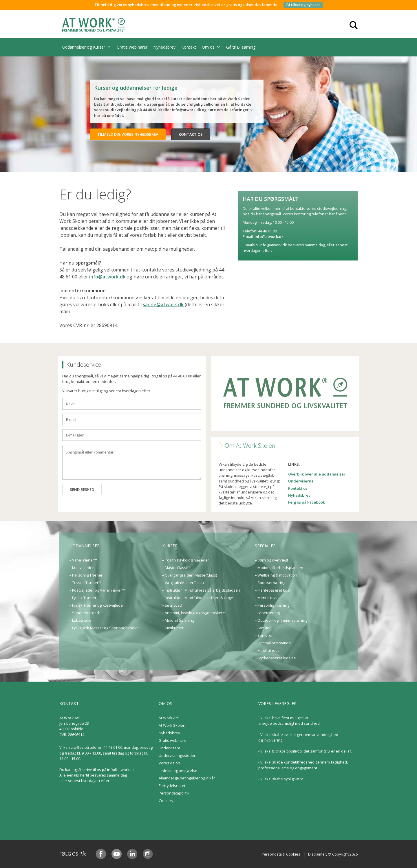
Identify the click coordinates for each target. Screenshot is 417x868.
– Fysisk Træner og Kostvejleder (97, 605)
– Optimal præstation (273, 643)
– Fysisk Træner (83, 598)
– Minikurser (173, 628)
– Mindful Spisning (178, 620)
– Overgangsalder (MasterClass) (190, 575)
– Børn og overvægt (271, 560)
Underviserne (301, 481)
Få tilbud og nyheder (303, 5)
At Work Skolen (172, 725)
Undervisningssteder (177, 755)
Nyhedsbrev (164, 47)
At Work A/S (169, 718)
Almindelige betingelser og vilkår (187, 778)
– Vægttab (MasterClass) (183, 583)
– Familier (263, 628)
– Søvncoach (173, 605)
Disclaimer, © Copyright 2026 (333, 854)
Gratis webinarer (132, 47)
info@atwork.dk (107, 277)
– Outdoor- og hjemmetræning (281, 620)
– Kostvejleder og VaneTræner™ (97, 590)
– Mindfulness (267, 650)
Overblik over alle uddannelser (317, 474)
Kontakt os (191, 134)
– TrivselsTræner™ (85, 583)
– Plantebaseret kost (273, 590)
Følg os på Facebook (307, 502)
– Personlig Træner (86, 575)
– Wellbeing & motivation (276, 575)
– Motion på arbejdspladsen (279, 568)
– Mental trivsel (268, 598)
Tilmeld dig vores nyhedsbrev (128, 134)
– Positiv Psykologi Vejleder (186, 560)
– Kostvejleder (82, 568)
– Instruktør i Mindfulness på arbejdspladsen (201, 590)
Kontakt (189, 47)
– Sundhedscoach (85, 613)
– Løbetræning (267, 613)
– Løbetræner (81, 620)
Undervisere (170, 748)
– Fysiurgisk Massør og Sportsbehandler (104, 628)
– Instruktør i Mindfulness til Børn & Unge (198, 598)
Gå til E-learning (241, 47)
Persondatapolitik (174, 793)
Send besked (82, 489)
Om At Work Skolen (250, 446)
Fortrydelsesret (172, 786)
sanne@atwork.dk (163, 304)
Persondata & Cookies (281, 854)
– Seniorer (264, 635)
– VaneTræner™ (83, 560)
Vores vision (169, 763)
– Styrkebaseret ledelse (275, 658)
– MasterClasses (176, 568)
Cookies (166, 801)
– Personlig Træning (272, 605)
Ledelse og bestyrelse (178, 770)
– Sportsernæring (270, 583)
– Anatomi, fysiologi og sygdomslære (194, 613)
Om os (211, 47)
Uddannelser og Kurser (87, 47)
